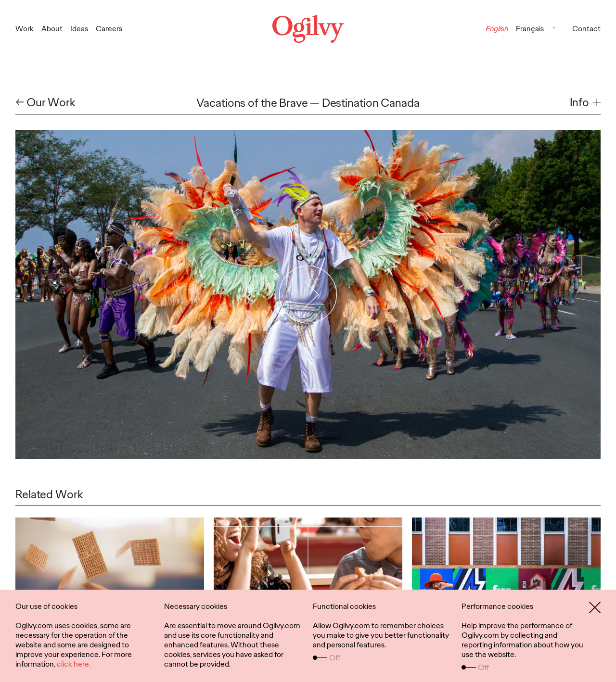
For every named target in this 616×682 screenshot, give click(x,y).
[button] (585, 103)
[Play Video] (308, 294)
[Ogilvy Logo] (308, 29)
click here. (74, 664)
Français (530, 29)
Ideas (79, 29)
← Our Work (45, 103)
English (497, 29)
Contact (586, 29)
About (52, 29)
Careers (109, 29)
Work (25, 29)
